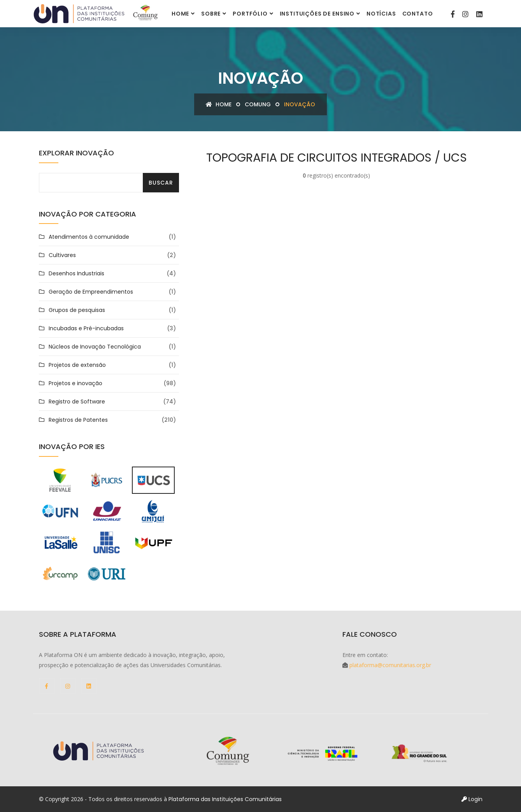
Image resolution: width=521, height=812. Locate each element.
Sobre (211, 14)
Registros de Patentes (78, 420)
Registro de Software (77, 402)
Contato (418, 14)
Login (472, 799)
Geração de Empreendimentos (91, 292)
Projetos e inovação (75, 383)
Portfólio (250, 14)
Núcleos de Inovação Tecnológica (95, 347)
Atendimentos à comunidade (89, 237)
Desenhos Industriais (76, 273)
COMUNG (258, 104)
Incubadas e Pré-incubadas (86, 328)
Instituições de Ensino (317, 14)
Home (180, 14)
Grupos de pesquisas (77, 310)
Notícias (381, 14)
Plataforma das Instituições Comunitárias (225, 799)
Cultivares (62, 255)
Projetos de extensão (77, 365)
